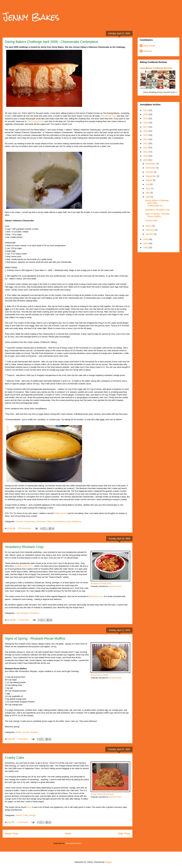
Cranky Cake (14, 758)
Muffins (19, 732)
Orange (32, 815)
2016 (146, 131)
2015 (146, 135)
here (29, 807)
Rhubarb (25, 613)
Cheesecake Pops (108, 116)
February (150, 230)
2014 (146, 139)
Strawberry (35, 613)
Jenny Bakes (31, 17)
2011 (146, 152)
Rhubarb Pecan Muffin (99, 675)
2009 (146, 160)
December (151, 164)
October (150, 172)
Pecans (26, 732)
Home (68, 834)
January (150, 234)
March (149, 226)
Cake (25, 815)
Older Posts (124, 834)
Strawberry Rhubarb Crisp (24, 547)
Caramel (19, 521)
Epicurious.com (96, 596)
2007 (146, 243)
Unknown (147, 51)
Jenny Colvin (149, 46)
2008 (146, 239)
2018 (146, 123)
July (148, 184)
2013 (146, 143)
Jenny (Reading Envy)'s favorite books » (160, 92)
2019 (146, 119)
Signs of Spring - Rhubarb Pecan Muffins (35, 638)
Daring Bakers (59, 521)
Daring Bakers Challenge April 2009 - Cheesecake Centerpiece (51, 42)
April (148, 197)
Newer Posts (12, 834)
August (149, 180)
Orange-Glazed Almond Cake (102, 794)
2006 (146, 248)
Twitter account (61, 513)
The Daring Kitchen (36, 121)
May (148, 193)
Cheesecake (29, 521)
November (151, 168)
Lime (69, 521)
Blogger (108, 862)
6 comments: (24, 620)
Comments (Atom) (73, 843)
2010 (146, 156)
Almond (19, 815)
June (148, 189)
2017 (146, 127)
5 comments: (23, 739)
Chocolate (41, 521)
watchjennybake (115, 586)
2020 (146, 114)
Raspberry (76, 521)
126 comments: (25, 528)
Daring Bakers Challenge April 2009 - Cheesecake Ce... (157, 203)
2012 (146, 148)
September (151, 176)
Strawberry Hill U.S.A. (24, 566)
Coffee (49, 521)
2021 (146, 110)
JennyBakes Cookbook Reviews (156, 68)
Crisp (18, 613)
